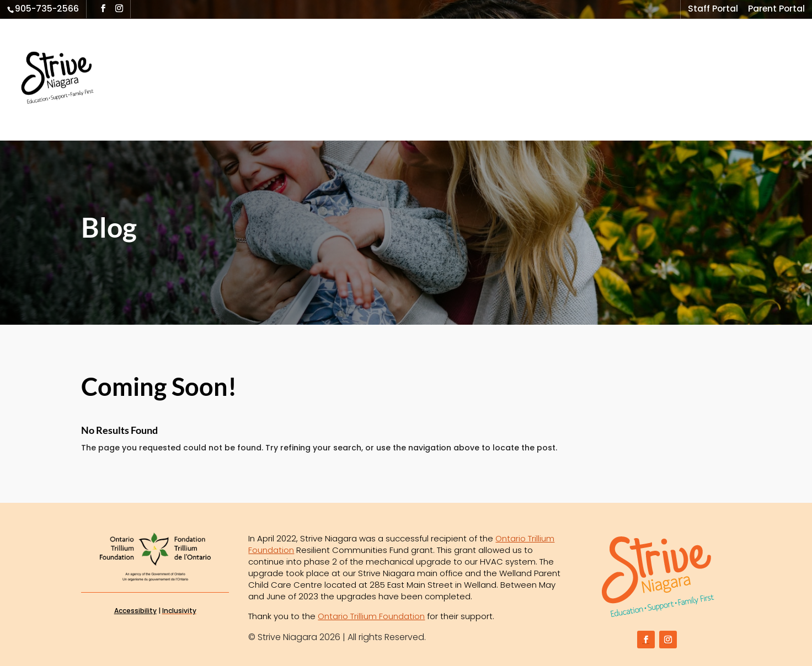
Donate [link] (143, 102)
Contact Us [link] (735, 59)
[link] (78, 79)
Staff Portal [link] (713, 10)
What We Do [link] (199, 59)
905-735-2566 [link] (47, 9)
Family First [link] (379, 59)
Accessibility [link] (135, 611)
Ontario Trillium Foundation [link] (371, 616)
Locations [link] (574, 59)
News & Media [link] (647, 59)
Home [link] (139, 59)
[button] (103, 9)
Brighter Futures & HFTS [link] (478, 59)
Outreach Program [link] (291, 59)
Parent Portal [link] (776, 10)
